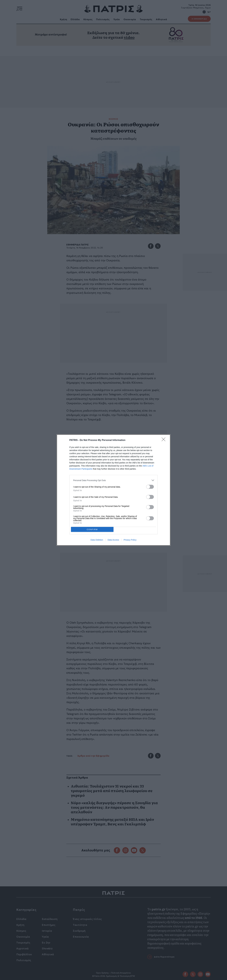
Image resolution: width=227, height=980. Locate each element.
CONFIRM (92, 529)
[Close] (164, 440)
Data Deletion (97, 540)
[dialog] (113, 490)
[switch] (150, 487)
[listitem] (113, 480)
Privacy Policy (130, 540)
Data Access (113, 540)
